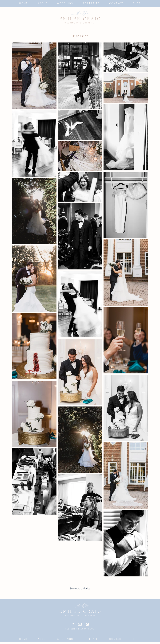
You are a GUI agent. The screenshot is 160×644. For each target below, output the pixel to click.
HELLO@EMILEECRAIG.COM (80, 629)
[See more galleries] (80, 589)
